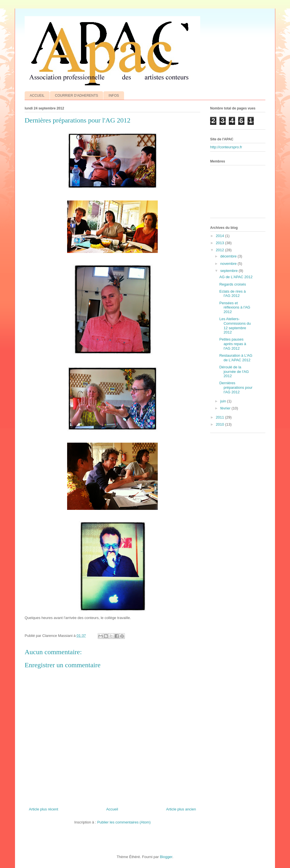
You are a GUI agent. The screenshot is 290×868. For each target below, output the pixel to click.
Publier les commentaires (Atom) (124, 822)
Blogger (166, 857)
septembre (230, 271)
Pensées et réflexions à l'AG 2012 (235, 307)
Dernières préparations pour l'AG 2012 (236, 387)
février (226, 408)
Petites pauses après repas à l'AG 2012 (233, 344)
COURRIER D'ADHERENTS (76, 96)
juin (224, 401)
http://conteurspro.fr (226, 147)
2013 (220, 243)
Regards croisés (233, 284)
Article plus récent (43, 809)
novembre (229, 264)
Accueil (112, 809)
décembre (229, 256)
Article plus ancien (181, 809)
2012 (220, 250)
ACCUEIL (37, 96)
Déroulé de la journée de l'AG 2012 (234, 371)
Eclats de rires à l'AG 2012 (232, 294)
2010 (220, 424)
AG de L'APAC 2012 (236, 277)
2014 (220, 236)
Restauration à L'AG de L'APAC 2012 (236, 358)
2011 (220, 417)
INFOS (114, 96)
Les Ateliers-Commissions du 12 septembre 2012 (235, 326)
